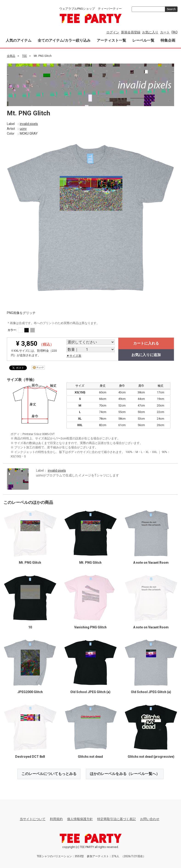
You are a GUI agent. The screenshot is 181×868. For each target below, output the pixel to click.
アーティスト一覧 (111, 40)
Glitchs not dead (90, 757)
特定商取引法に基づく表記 (116, 819)
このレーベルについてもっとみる (49, 774)
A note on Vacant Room (151, 563)
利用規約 (56, 819)
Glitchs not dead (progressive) (151, 757)
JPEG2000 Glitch (30, 692)
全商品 (11, 56)
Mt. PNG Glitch (30, 563)
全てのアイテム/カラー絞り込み (64, 40)
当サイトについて (33, 819)
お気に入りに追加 (146, 355)
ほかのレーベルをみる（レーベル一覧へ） (125, 774)
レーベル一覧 (143, 40)
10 (30, 627)
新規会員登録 (131, 32)
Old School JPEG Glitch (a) (90, 692)
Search (171, 9)
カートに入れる (146, 343)
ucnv (23, 128)
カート (165, 32)
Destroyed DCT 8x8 (30, 757)
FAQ (175, 32)
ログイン (113, 32)
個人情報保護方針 (80, 819)
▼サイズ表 (74, 356)
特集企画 (168, 40)
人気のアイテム (19, 40)
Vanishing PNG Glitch (90, 627)
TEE (24, 56)
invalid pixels (29, 124)
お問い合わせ (150, 819)
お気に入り (150, 32)
